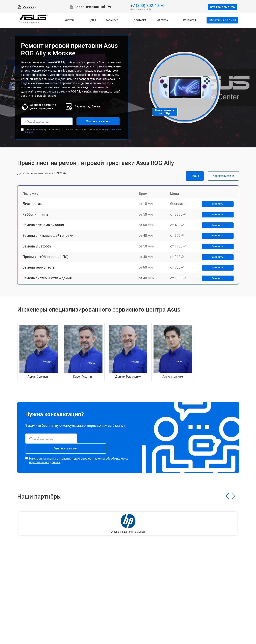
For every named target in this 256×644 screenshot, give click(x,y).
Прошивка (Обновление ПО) (47, 276)
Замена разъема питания (45, 235)
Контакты (190, 20)
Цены (92, 20)
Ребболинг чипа (37, 221)
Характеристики (223, 175)
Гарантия (112, 20)
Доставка (140, 20)
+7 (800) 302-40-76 (147, 5)
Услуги (69, 20)
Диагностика (35, 207)
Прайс (195, 175)
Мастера (162, 20)
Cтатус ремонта (222, 7)
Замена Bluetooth (38, 263)
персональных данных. (45, 460)
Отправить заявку (92, 121)
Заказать (216, 208)
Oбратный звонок (222, 20)
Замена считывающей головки (50, 249)
